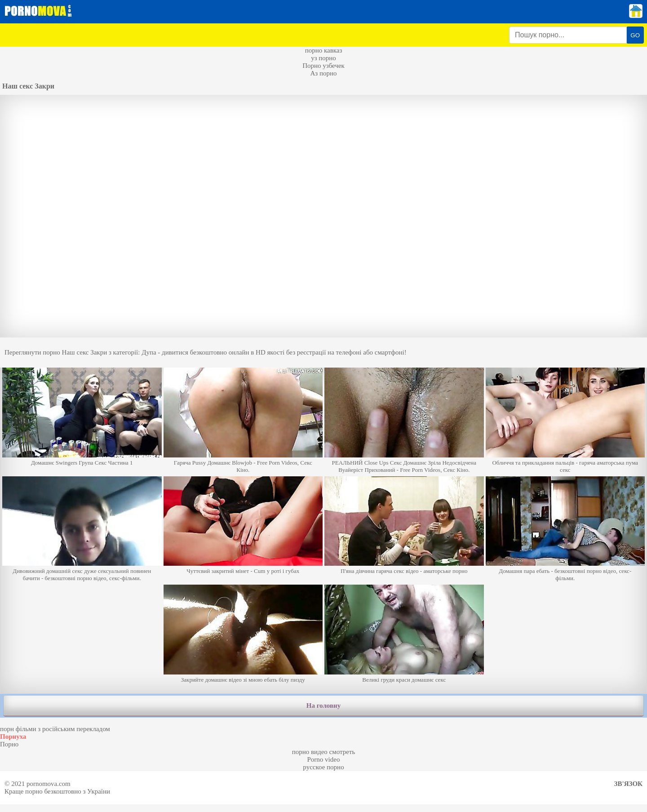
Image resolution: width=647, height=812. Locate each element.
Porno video (324, 759)
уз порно (323, 58)
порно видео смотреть (324, 752)
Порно (9, 744)
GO (635, 35)
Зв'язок (628, 784)
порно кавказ (324, 50)
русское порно (323, 767)
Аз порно (323, 73)
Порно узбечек (323, 66)
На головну (323, 706)
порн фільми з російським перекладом (55, 729)
